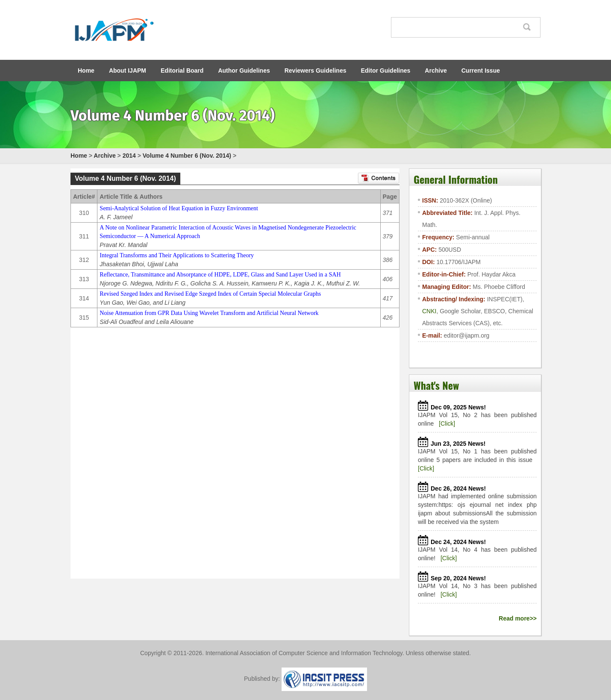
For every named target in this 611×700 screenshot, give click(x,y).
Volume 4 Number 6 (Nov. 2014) (187, 156)
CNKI (429, 311)
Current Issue (481, 71)
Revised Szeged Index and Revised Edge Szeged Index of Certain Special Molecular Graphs (210, 294)
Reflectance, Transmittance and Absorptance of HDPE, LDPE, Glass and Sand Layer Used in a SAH (220, 275)
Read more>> (518, 618)
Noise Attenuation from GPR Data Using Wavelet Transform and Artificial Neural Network (209, 313)
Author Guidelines (244, 71)
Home (86, 71)
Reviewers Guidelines (316, 71)
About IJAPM (128, 71)
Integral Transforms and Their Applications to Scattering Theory (177, 255)
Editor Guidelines (385, 71)
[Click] (447, 424)
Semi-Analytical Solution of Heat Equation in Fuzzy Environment (179, 208)
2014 (129, 156)
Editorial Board (182, 71)
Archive (436, 71)
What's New (436, 385)
